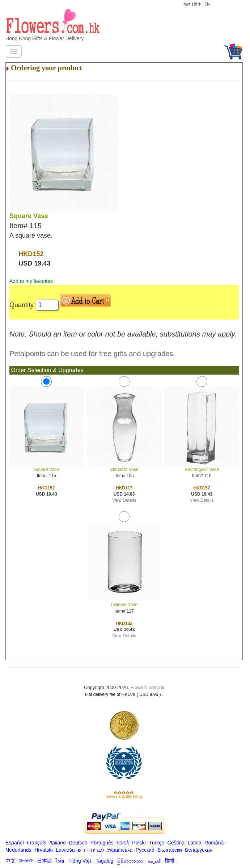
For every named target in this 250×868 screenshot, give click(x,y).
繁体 (198, 4)
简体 (187, 4)
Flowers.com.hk (147, 687)
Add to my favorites (31, 281)
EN (207, 4)
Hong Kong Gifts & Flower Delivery (45, 38)
